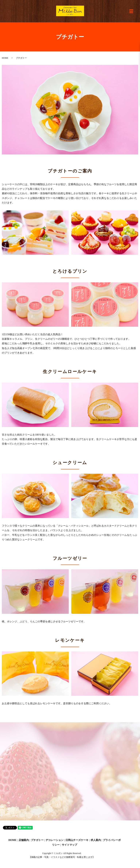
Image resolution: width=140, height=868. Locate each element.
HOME (5, 58)
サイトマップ (69, 845)
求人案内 (96, 840)
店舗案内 (24, 840)
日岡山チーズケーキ (77, 840)
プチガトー (37, 840)
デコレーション (55, 840)
